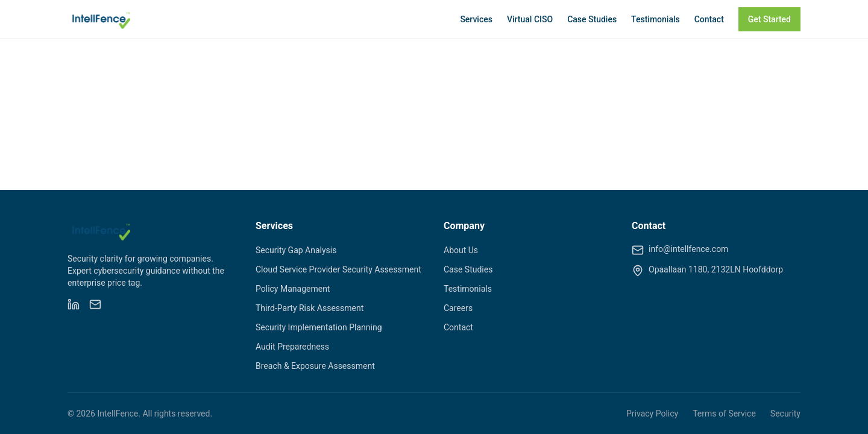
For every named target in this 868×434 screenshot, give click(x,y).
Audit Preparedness (292, 347)
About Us (461, 250)
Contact (709, 19)
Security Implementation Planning (319, 327)
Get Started (769, 19)
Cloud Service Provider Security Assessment (338, 269)
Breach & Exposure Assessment (315, 366)
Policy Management (293, 289)
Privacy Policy (652, 414)
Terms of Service (724, 414)
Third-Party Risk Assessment (310, 308)
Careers (458, 308)
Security (785, 414)
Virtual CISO (530, 19)
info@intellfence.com (688, 249)
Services (476, 19)
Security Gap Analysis (296, 250)
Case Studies (592, 19)
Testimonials (656, 19)
